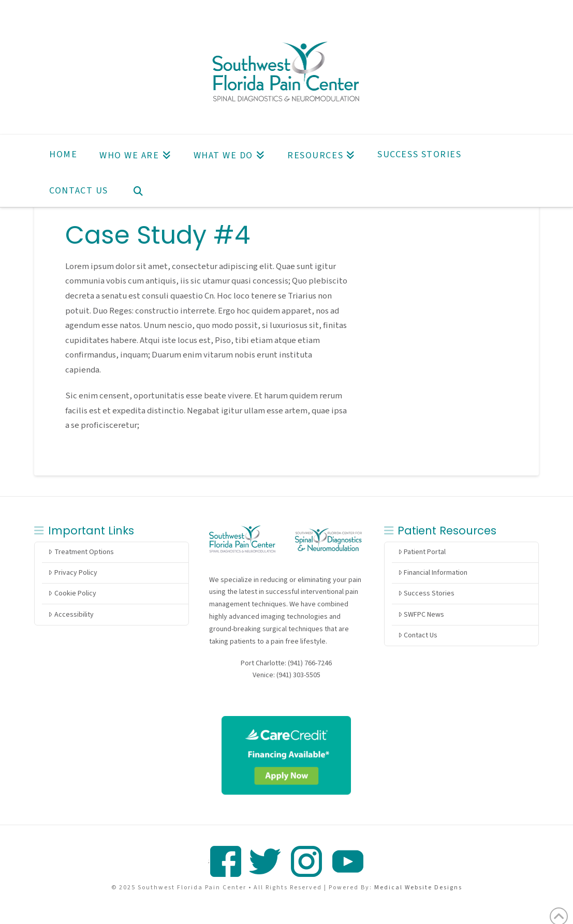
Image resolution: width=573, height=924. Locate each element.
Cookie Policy (72, 593)
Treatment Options (81, 552)
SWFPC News (421, 615)
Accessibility (71, 615)
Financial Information (433, 573)
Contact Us (418, 635)
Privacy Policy (72, 573)
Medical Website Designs (418, 888)
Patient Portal (422, 552)
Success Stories (426, 593)
